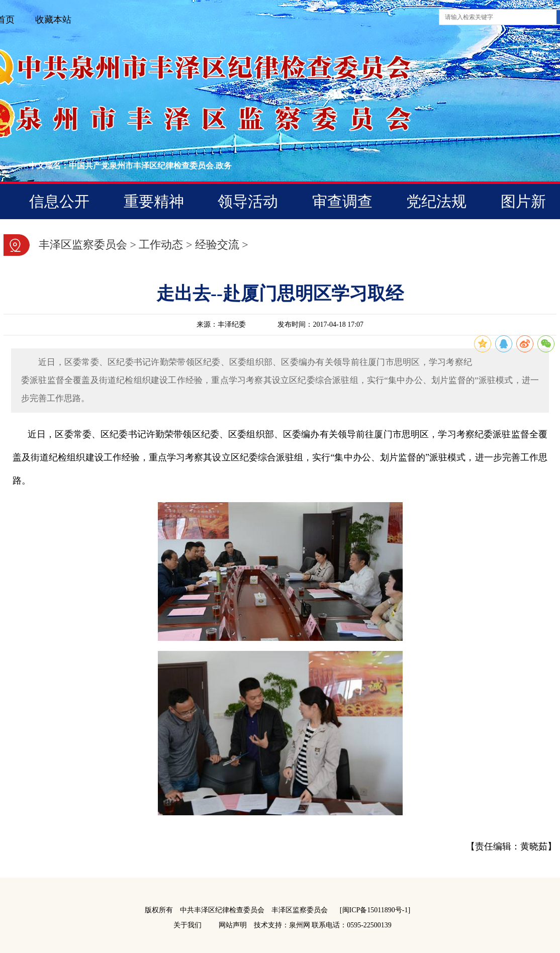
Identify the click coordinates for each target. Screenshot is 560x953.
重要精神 (154, 201)
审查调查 (342, 201)
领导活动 (248, 201)
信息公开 (59, 201)
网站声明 (233, 925)
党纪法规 (436, 201)
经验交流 (217, 245)
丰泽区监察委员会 (83, 245)
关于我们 (188, 925)
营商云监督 (297, 236)
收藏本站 (53, 20)
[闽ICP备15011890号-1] (375, 910)
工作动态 (161, 245)
